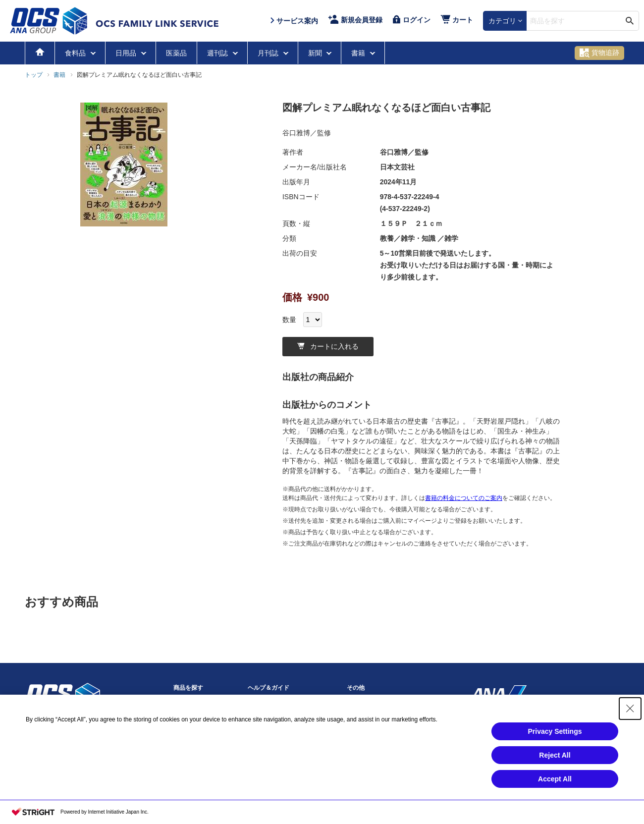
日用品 (127, 53)
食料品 (76, 53)
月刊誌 (269, 53)
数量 (289, 320)
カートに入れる (328, 346)
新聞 (316, 53)
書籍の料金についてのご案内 (464, 498)
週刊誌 (218, 53)
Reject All (555, 760)
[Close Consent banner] (630, 713)
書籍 (359, 53)
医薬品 (176, 53)
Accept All (555, 783)
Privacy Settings (555, 736)
